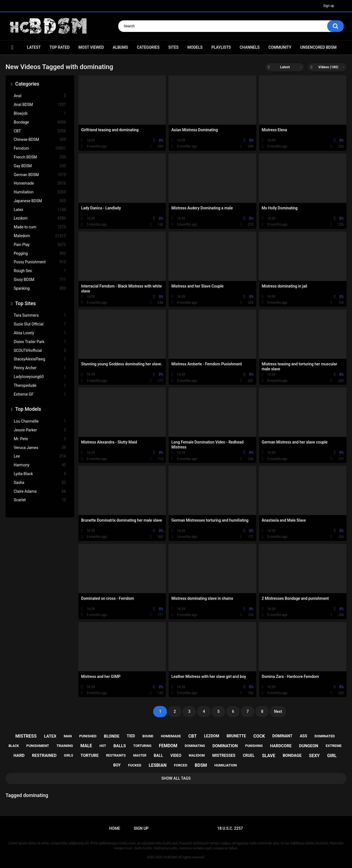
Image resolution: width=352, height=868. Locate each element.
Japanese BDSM (40, 201)
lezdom (212, 736)
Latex (40, 210)
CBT (40, 131)
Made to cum (40, 227)
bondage (292, 755)
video (176, 755)
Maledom (40, 236)
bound (148, 736)
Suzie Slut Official (40, 324)
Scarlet (40, 500)
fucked (135, 765)
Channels (249, 47)
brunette (236, 736)
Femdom (40, 148)
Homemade (40, 183)
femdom (168, 746)
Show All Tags (176, 778)
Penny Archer (40, 368)
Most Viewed (91, 47)
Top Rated (60, 47)
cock (259, 736)
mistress (26, 736)
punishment (38, 746)
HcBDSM (170, 857)
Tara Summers (40, 315)
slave (269, 756)
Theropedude (40, 386)
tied (131, 736)
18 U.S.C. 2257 (230, 828)
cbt (193, 736)
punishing (254, 746)
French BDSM (40, 157)
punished (88, 736)
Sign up (329, 6)
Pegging (40, 254)
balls (120, 746)
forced (181, 765)
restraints (116, 755)
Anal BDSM (40, 105)
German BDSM (40, 175)
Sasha (40, 483)
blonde (112, 736)
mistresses (224, 755)
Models (195, 47)
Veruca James (40, 448)
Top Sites (25, 303)
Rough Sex (40, 271)
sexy (314, 756)
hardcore (281, 746)
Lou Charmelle (40, 421)
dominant (282, 736)
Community (280, 47)
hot (103, 746)
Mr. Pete (40, 439)
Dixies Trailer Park (40, 342)
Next (278, 711)
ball (158, 755)
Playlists (221, 47)
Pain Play (40, 245)
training (65, 746)
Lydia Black (40, 474)
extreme (334, 746)
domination (225, 746)
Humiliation (40, 192)
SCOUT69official (40, 351)
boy (117, 765)
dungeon (309, 746)
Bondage (40, 122)
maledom (197, 755)
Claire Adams (40, 491)
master (140, 755)
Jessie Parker (40, 430)
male (86, 746)
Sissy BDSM (40, 280)
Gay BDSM (40, 166)
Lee (40, 456)
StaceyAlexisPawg (40, 359)
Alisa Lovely (40, 333)
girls (69, 755)
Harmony (40, 465)
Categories (148, 47)
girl (332, 756)
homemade (171, 736)
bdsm (201, 765)
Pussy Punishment (40, 262)
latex (50, 736)
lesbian (158, 765)
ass (303, 736)
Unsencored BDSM (318, 47)
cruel (249, 755)
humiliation (226, 765)
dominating (195, 746)
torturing (142, 746)
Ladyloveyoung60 (40, 377)
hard (19, 755)
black (14, 746)
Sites (173, 47)
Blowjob (40, 113)
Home (12, 47)
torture (90, 755)
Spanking (40, 288)
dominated (325, 736)
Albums (120, 47)
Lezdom (40, 218)
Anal (40, 96)
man (68, 736)
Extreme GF (40, 394)
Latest (34, 47)
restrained (44, 755)
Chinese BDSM (40, 140)
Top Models (28, 409)
